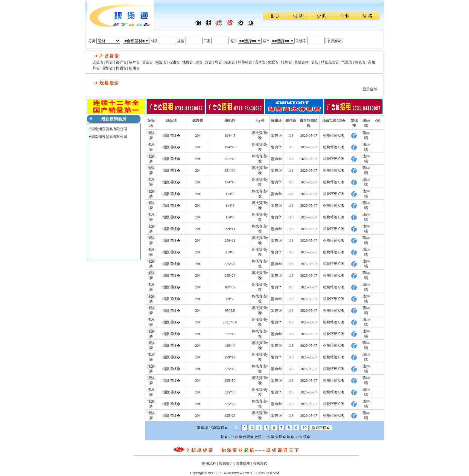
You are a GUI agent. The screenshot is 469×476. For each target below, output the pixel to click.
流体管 (260, 62)
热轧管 (360, 62)
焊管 (109, 62)
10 (305, 428)
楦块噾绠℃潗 (334, 136)
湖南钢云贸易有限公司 (109, 129)
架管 (199, 62)
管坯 (315, 62)
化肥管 (273, 62)
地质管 (188, 62)
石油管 (174, 62)
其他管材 (301, 62)
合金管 (147, 62)
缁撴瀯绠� (171, 136)
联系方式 (260, 463)
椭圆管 (121, 68)
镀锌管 (121, 62)
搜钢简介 (226, 463)
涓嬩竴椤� (321, 428)
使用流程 (209, 463)
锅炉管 (134, 62)
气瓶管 (347, 62)
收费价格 (243, 463)
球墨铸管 (245, 62)
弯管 (218, 62)
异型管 (108, 68)
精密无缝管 (330, 62)
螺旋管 (161, 62)
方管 (208, 62)
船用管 (134, 68)
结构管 (287, 62)
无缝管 (98, 62)
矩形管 (230, 62)
